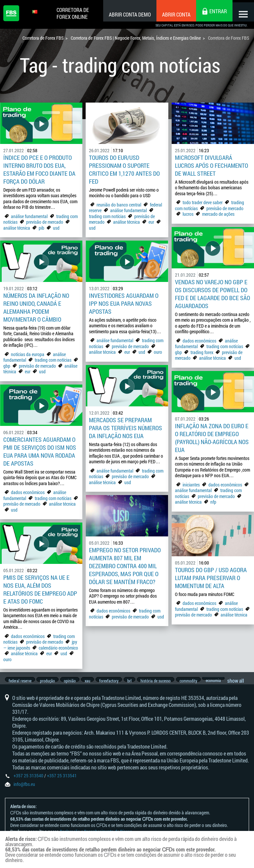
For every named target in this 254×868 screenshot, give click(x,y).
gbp (178, 352)
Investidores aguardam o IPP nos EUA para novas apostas (124, 303)
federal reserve (20, 681)
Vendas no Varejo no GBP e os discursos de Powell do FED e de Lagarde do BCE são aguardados (212, 294)
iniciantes (191, 485)
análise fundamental (29, 216)
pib (42, 228)
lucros (189, 214)
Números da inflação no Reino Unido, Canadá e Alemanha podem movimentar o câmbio (36, 307)
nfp (213, 502)
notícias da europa (28, 354)
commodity (200, 681)
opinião (73, 681)
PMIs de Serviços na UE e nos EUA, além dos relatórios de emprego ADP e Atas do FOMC (40, 589)
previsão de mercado (45, 222)
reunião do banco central (119, 205)
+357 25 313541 (62, 781)
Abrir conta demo (125, 14)
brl (138, 681)
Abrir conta (171, 14)
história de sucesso (166, 681)
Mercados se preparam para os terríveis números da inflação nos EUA (126, 428)
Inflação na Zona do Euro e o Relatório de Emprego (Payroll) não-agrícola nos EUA (212, 438)
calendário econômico (58, 648)
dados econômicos (200, 341)
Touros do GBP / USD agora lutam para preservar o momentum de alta (211, 578)
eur (151, 222)
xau (93, 681)
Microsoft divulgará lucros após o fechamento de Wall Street (212, 165)
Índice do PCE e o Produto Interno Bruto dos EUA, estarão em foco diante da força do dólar (39, 169)
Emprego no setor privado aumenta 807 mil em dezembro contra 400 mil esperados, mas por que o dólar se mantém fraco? (125, 566)
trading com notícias (107, 216)
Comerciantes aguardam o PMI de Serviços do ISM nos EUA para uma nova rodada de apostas (40, 451)
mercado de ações (218, 214)
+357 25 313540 (28, 781)
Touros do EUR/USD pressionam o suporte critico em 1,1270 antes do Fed (124, 169)
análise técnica (17, 228)
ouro (158, 352)
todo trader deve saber (203, 202)
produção (49, 681)
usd (56, 228)
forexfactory (116, 681)
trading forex (202, 352)
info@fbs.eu (24, 790)
